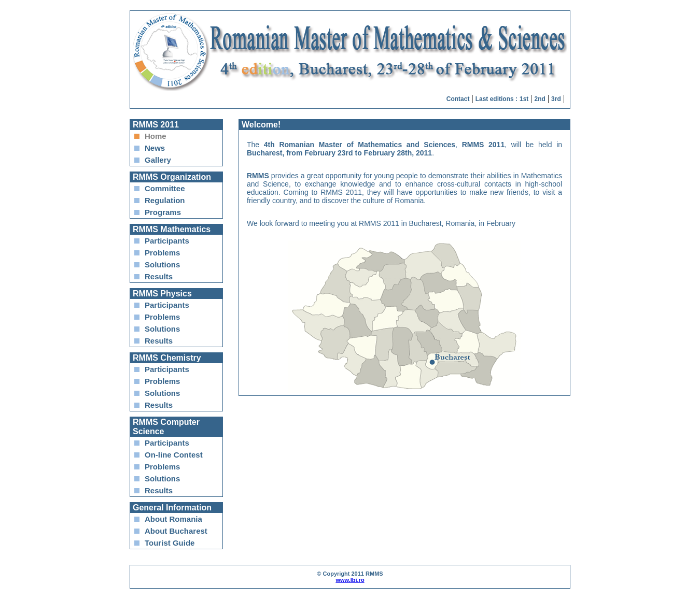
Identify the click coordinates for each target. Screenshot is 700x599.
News (155, 148)
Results (159, 276)
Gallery (158, 160)
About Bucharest (176, 531)
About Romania (173, 519)
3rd (556, 99)
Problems (162, 253)
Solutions (162, 265)
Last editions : (496, 99)
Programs (163, 212)
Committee (165, 188)
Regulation (165, 200)
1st (524, 99)
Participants (167, 241)
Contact (458, 99)
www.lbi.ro (350, 580)
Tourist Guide (170, 543)
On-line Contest (174, 455)
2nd (540, 99)
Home (156, 136)
